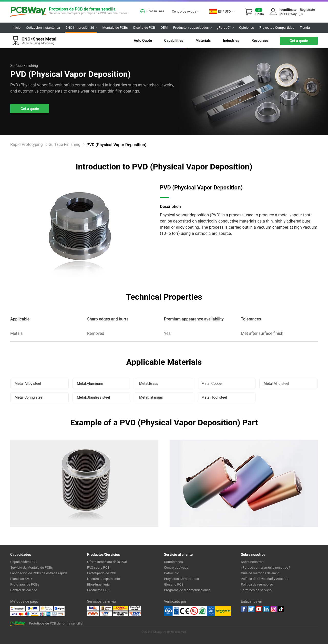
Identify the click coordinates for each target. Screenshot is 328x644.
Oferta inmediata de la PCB (107, 562)
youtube (259, 609)
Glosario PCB (174, 584)
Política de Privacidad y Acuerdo (265, 579)
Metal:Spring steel (29, 397)
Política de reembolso (257, 584)
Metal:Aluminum (90, 384)
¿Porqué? (225, 28)
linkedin (266, 609)
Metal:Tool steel (214, 397)
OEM (164, 28)
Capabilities (174, 41)
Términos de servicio (256, 590)
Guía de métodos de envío (260, 573)
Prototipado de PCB (102, 573)
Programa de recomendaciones (187, 590)
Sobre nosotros (252, 562)
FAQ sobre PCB (98, 567)
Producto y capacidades (192, 28)
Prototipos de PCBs (25, 584)
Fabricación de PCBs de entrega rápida (39, 573)
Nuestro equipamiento (104, 579)
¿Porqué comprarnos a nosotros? (265, 567)
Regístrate (307, 10)
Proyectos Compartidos (277, 28)
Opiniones (247, 28)
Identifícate (288, 10)
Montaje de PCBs (115, 28)
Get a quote (299, 41)
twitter (251, 609)
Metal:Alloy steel (28, 384)
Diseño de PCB (144, 28)
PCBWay (28, 12)
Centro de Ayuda (186, 11)
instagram (274, 609)
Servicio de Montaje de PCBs (32, 567)
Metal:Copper (212, 384)
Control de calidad (24, 590)
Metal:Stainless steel (93, 397)
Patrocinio (172, 573)
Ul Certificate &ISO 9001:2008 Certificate (190, 611)
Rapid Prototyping (27, 144)
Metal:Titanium (151, 397)
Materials (203, 41)
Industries (231, 41)
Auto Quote (143, 41)
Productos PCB (98, 590)
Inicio (17, 28)
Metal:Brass (149, 384)
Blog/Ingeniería (98, 584)
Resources (260, 41)
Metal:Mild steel (276, 384)
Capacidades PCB (23, 562)
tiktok (281, 609)
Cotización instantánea (43, 28)
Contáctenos (173, 562)
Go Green (223, 611)
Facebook (244, 609)
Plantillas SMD (21, 579)
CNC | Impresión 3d (81, 28)
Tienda (305, 28)
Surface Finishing (65, 144)
